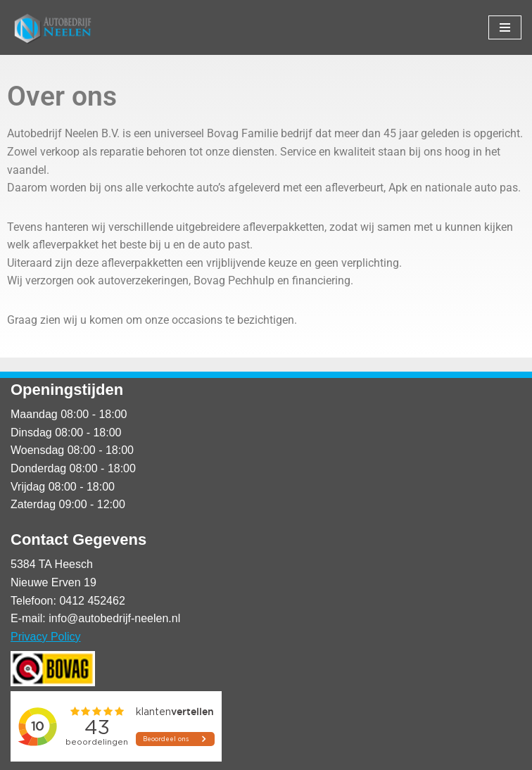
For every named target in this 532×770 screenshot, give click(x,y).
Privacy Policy (46, 637)
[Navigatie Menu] (505, 27)
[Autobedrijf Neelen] (53, 27)
